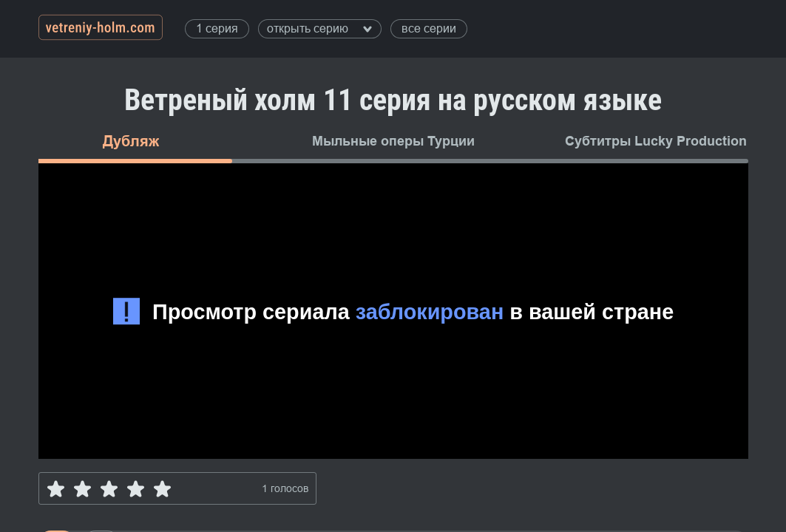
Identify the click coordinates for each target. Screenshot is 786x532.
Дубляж (131, 141)
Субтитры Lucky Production (656, 141)
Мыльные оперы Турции (393, 141)
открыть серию (319, 28)
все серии (429, 28)
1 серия (217, 28)
